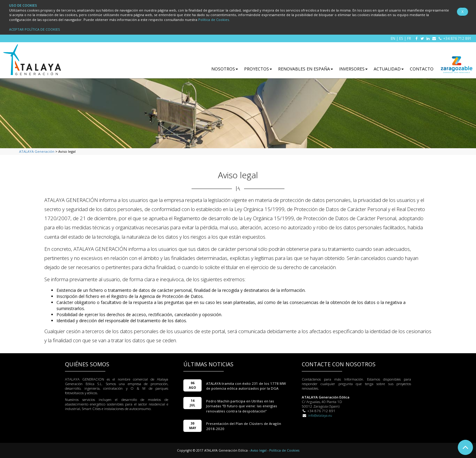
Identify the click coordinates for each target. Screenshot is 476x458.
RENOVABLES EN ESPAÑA (306, 69)
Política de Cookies (284, 450)
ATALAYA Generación (37, 151)
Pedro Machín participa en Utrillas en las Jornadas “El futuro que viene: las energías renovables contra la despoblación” (242, 406)
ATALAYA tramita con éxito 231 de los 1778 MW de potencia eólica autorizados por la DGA (246, 386)
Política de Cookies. (214, 20)
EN (393, 38)
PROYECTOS (258, 69)
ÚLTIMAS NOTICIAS (208, 364)
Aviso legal (258, 450)
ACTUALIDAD (389, 69)
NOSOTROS (225, 69)
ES (401, 38)
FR (409, 38)
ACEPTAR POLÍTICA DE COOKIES (34, 29)
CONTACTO (422, 69)
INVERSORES (353, 69)
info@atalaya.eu (320, 415)
